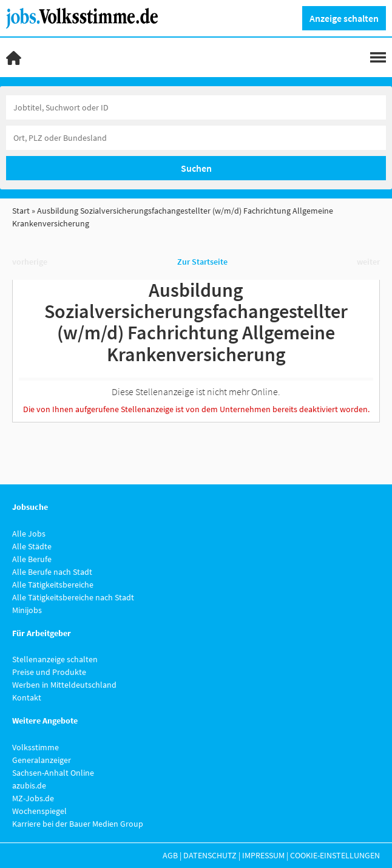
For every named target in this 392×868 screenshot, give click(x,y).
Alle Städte (32, 546)
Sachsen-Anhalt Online (53, 773)
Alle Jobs (29, 534)
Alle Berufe (32, 559)
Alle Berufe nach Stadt (52, 572)
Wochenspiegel (39, 811)
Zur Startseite (202, 262)
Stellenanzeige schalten (55, 659)
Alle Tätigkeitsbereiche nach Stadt (73, 597)
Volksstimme (35, 747)
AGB (170, 855)
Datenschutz (210, 855)
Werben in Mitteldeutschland (64, 685)
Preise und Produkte (49, 672)
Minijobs (27, 610)
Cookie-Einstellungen (335, 855)
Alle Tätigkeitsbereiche (53, 585)
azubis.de (29, 785)
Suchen (196, 168)
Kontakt (27, 697)
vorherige (30, 262)
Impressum (263, 855)
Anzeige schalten (344, 18)
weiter (368, 262)
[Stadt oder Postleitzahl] (196, 138)
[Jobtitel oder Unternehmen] (196, 107)
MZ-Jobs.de (33, 798)
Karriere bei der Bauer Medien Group (78, 824)
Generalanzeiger (42, 760)
